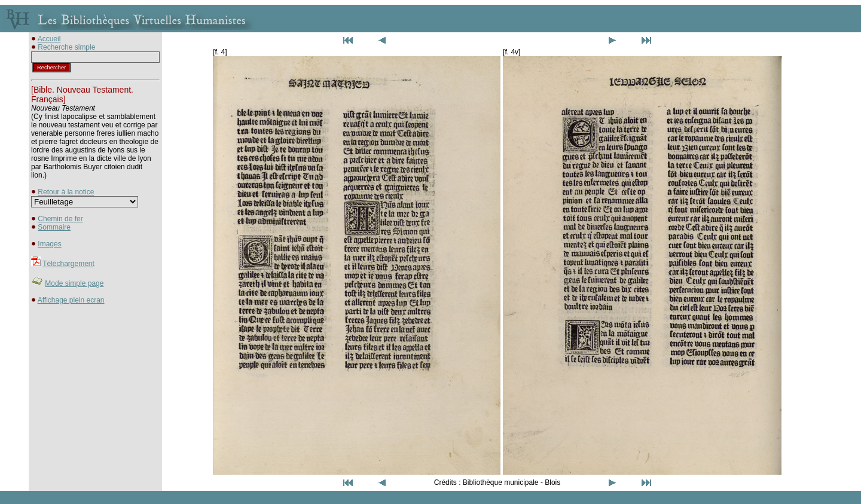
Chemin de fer (60, 219)
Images (49, 244)
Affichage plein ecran (71, 300)
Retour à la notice (66, 192)
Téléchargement (68, 264)
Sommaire (54, 227)
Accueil (49, 39)
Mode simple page (74, 283)
